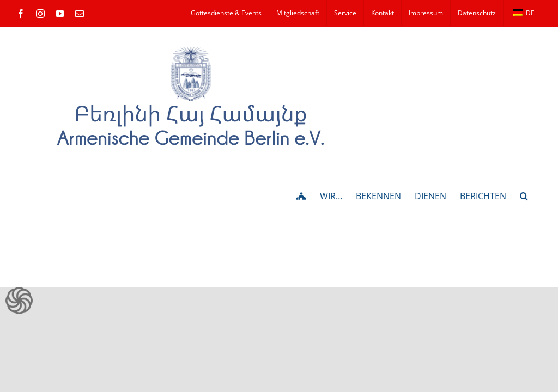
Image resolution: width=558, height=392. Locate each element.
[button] (524, 195)
